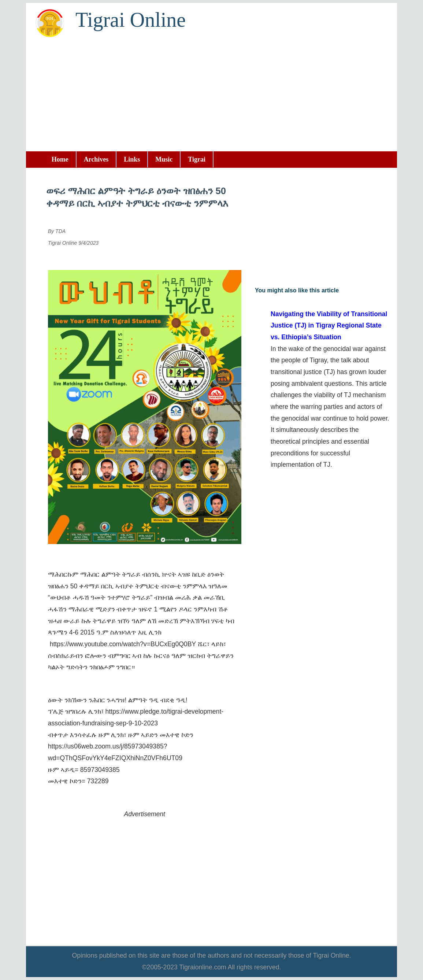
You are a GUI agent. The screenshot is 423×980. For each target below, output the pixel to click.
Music (164, 159)
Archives (96, 159)
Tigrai (197, 159)
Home (60, 159)
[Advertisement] (212, 96)
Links (132, 159)
